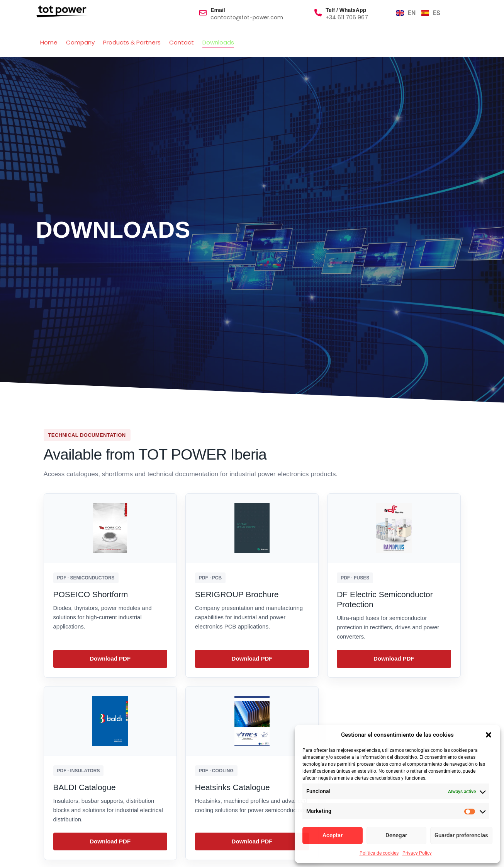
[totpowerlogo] (62, 11)
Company (80, 42)
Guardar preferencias (461, 836)
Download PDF (110, 658)
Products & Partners (132, 42)
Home (49, 42)
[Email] (203, 13)
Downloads (218, 42)
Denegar (396, 836)
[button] (489, 735)
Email (218, 10)
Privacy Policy (417, 853)
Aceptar (333, 836)
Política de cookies (379, 853)
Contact (182, 42)
